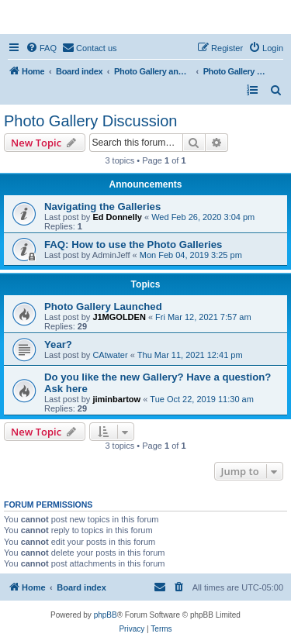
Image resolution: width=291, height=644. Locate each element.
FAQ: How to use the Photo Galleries (133, 245)
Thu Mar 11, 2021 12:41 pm (190, 355)
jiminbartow (116, 399)
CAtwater (110, 355)
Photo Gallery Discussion (90, 121)
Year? (58, 344)
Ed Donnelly (117, 217)
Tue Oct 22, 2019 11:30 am (202, 399)
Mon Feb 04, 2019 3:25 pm (191, 255)
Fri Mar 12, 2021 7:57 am (203, 317)
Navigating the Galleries (102, 207)
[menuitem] (41, 48)
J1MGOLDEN (119, 317)
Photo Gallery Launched (103, 307)
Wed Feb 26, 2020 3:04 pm (203, 217)
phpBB (106, 615)
